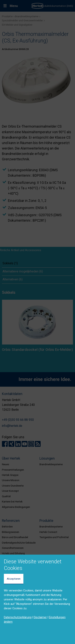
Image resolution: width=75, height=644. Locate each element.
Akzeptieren (14, 579)
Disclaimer (40, 617)
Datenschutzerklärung (18, 617)
